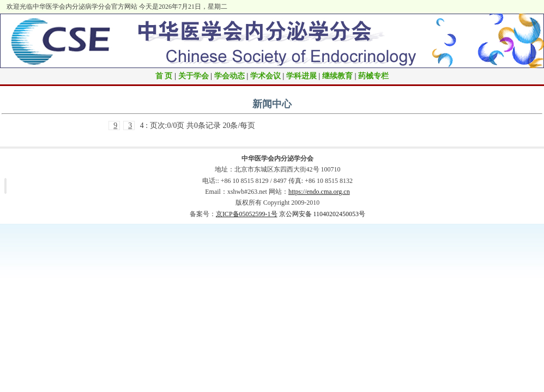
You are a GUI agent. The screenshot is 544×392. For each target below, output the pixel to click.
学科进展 (301, 76)
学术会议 (265, 76)
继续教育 (337, 76)
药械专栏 (373, 76)
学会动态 (229, 76)
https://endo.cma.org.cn (319, 192)
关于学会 (194, 76)
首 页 (164, 76)
